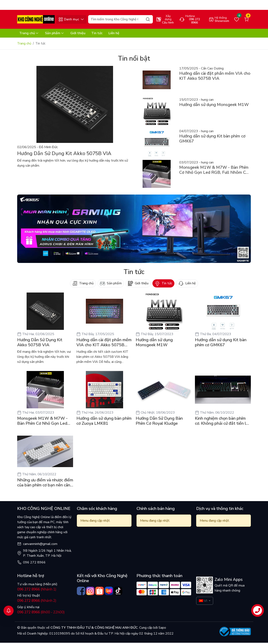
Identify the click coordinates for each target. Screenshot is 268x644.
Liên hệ (114, 34)
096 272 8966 (34, 564)
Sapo (162, 629)
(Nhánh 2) (37, 602)
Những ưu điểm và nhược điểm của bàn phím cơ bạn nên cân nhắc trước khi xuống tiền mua (45, 484)
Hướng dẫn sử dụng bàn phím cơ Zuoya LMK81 (104, 422)
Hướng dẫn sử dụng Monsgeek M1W (154, 344)
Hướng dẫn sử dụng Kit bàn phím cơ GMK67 (221, 344)
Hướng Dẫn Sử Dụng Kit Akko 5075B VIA (40, 344)
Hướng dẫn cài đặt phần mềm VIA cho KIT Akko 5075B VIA (104, 344)
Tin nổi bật (134, 60)
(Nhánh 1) (37, 591)
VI (203, 602)
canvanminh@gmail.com (40, 545)
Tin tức (97, 34)
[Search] (120, 21)
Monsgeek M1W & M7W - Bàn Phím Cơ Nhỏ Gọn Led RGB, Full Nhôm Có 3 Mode (43, 422)
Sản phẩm (55, 34)
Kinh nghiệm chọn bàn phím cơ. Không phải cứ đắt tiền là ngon (222, 422)
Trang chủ (29, 34)
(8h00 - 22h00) (41, 613)
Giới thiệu (78, 34)
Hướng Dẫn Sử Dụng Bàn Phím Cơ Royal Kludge (159, 422)
